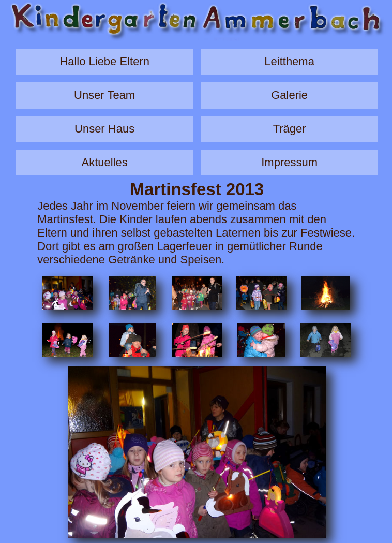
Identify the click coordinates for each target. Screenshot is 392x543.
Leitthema (289, 61)
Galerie (289, 95)
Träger (290, 129)
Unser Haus (104, 129)
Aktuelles (104, 162)
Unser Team (104, 95)
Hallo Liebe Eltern (104, 61)
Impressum (289, 162)
